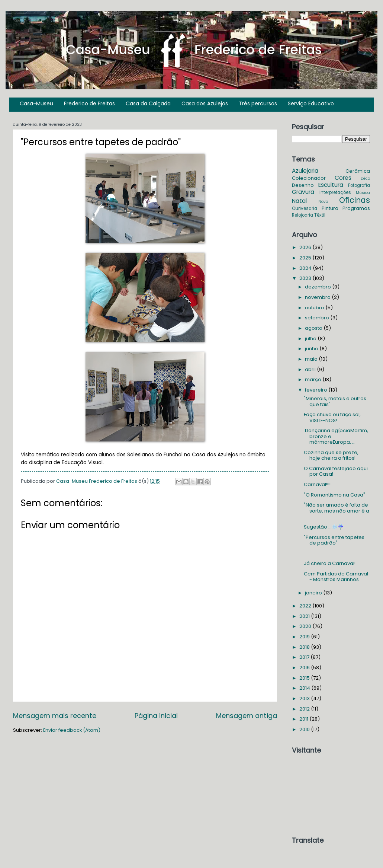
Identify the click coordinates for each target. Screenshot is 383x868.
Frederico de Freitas (89, 103)
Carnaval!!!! (317, 484)
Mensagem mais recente (55, 716)
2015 (305, 678)
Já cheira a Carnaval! (330, 563)
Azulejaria (305, 171)
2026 (306, 247)
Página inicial (156, 716)
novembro (318, 297)
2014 (305, 688)
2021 (305, 616)
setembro (318, 318)
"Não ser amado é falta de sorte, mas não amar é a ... (337, 511)
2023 (306, 278)
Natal (299, 201)
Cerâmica (358, 171)
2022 (306, 606)
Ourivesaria (305, 208)
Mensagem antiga (247, 716)
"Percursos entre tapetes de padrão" (334, 540)
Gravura (303, 192)
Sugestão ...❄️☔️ (324, 527)
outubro (315, 308)
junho (312, 349)
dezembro (318, 287)
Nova (323, 202)
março (314, 379)
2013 (305, 698)
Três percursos (258, 103)
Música (363, 193)
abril (311, 369)
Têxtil (320, 215)
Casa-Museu (36, 103)
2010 (305, 729)
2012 (305, 709)
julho (311, 339)
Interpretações (335, 192)
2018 (305, 647)
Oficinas (355, 200)
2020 (306, 626)
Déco (365, 178)
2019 (305, 637)
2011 (304, 719)
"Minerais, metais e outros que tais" (335, 401)
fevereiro (317, 390)
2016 (305, 668)
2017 (305, 657)
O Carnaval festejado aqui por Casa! (336, 471)
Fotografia (359, 185)
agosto (314, 328)
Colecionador (309, 178)
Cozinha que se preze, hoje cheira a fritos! (331, 455)
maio (312, 359)
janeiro (314, 593)
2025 (306, 258)
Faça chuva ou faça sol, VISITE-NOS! (332, 417)
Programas (356, 208)
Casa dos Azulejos (205, 103)
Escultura (331, 185)
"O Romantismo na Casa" (334, 495)
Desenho (303, 185)
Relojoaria (302, 215)
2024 (306, 268)
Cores (343, 178)
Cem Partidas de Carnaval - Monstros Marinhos (336, 577)
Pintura (330, 208)
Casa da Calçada (148, 103)
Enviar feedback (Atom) (72, 730)
